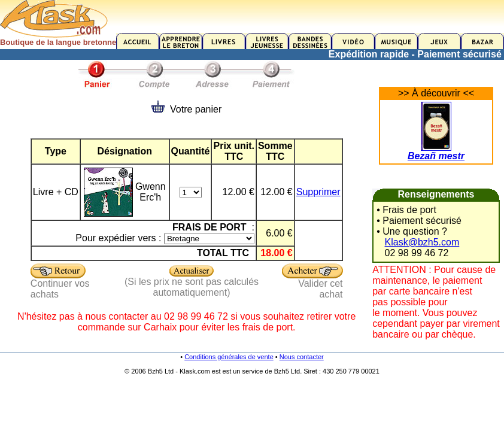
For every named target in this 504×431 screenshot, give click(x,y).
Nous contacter (302, 357)
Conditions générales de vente (229, 357)
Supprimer (318, 192)
